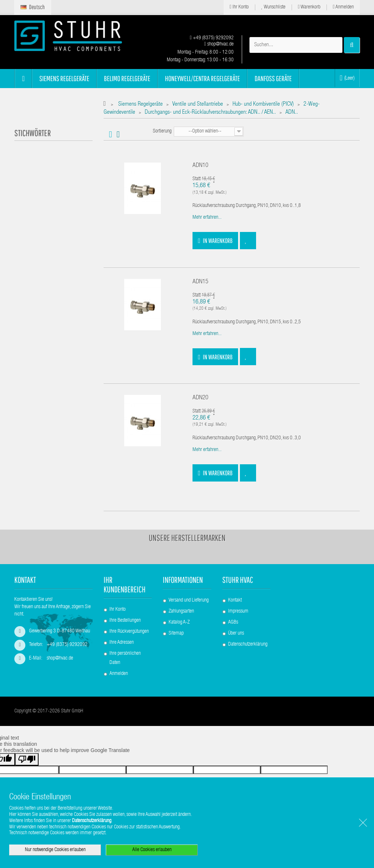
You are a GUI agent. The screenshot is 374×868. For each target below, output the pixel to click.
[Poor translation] (27, 759)
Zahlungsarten (181, 611)
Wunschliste (273, 7)
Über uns (236, 633)
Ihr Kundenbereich (125, 584)
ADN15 (200, 282)
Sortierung (162, 131)
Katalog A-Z (179, 622)
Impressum (238, 611)
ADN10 (200, 166)
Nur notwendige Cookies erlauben (55, 850)
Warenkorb (309, 7)
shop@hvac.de (219, 44)
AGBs (233, 622)
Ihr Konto (239, 7)
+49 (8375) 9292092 (212, 38)
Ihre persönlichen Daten (125, 658)
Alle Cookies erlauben (152, 850)
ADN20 (200, 398)
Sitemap (176, 633)
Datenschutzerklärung (248, 644)
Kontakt (235, 600)
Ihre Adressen (122, 643)
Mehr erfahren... (207, 218)
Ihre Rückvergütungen (129, 632)
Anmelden (343, 7)
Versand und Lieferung (189, 600)
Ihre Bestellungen (125, 621)
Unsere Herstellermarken (187, 538)
